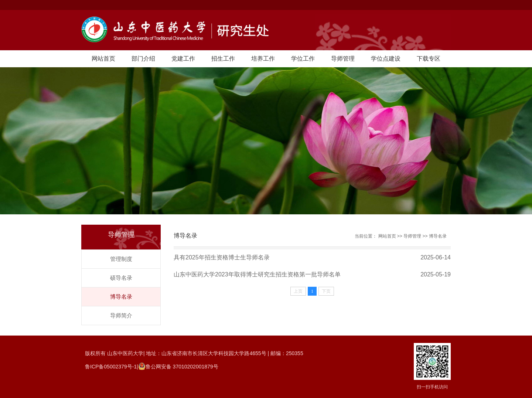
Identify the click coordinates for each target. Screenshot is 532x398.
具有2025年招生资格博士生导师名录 (222, 257)
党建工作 (183, 59)
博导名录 (121, 297)
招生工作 (223, 59)
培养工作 (263, 59)
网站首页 (103, 59)
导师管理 (343, 59)
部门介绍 (143, 59)
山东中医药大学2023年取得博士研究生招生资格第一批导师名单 (257, 274)
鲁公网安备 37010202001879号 (182, 367)
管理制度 (121, 259)
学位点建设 (386, 59)
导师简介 (121, 315)
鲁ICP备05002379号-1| (112, 367)
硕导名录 (121, 278)
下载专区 (429, 59)
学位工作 (303, 59)
